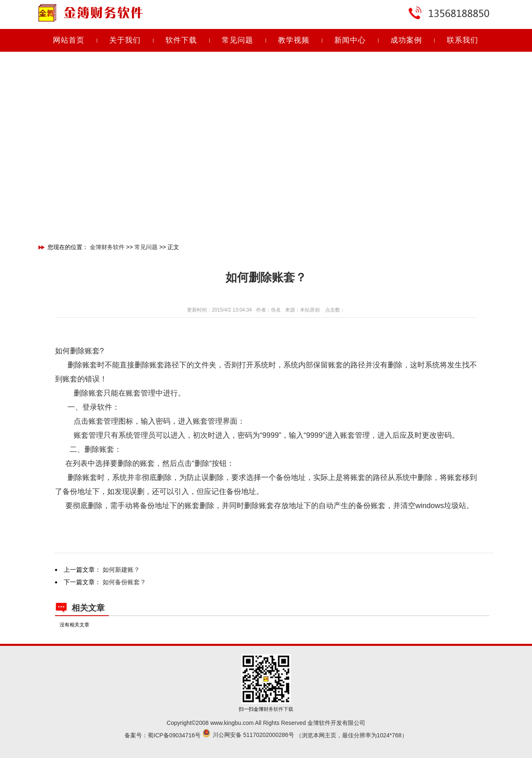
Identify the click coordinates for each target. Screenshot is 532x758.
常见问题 (237, 40)
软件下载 (181, 40)
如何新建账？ (121, 570)
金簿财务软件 (107, 247)
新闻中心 (350, 40)
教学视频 (294, 40)
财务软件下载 (278, 709)
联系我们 (463, 40)
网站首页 (69, 40)
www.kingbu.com (232, 723)
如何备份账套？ (124, 582)
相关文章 (88, 608)
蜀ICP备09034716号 (174, 735)
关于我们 (125, 40)
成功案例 (406, 40)
